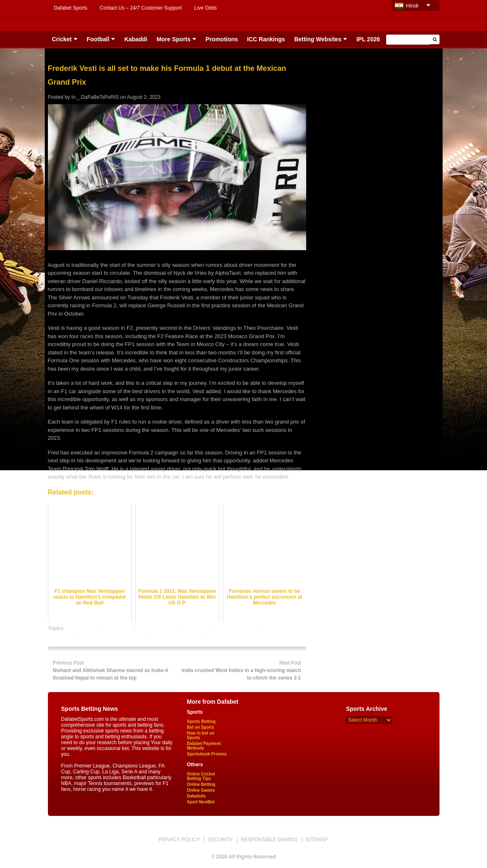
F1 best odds (119, 628)
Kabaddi (136, 39)
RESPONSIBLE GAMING (269, 840)
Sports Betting (201, 721)
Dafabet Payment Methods (204, 746)
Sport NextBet (201, 802)
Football (98, 39)
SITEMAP (317, 840)
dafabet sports (83, 628)
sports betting (220, 636)
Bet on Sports (201, 727)
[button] (435, 39)
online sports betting (176, 636)
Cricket (62, 39)
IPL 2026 (368, 39)
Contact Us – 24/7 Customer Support (141, 8)
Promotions (222, 39)
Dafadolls (196, 796)
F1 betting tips (197, 628)
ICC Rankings (266, 39)
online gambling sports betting (113, 636)
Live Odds (205, 8)
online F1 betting (237, 628)
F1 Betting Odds (157, 628)
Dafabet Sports (71, 8)
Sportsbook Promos (207, 754)
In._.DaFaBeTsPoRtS (95, 97)
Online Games (201, 790)
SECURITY (220, 840)
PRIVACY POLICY (179, 840)
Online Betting (201, 784)
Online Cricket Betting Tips (201, 776)
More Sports (174, 39)
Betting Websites (318, 39)
